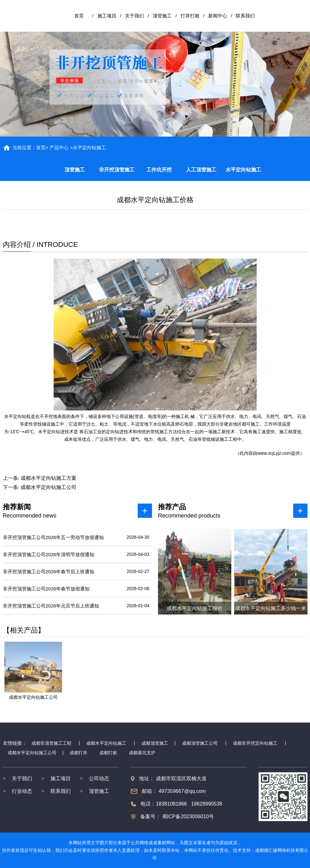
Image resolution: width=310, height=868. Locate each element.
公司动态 (99, 778)
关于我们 (135, 16)
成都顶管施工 (155, 743)
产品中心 (59, 148)
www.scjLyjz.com (274, 453)
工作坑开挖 (159, 170)
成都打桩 (108, 753)
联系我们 (245, 16)
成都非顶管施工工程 (51, 743)
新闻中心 (218, 16)
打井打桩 (190, 16)
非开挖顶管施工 (117, 170)
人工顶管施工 (201, 170)
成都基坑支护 (142, 753)
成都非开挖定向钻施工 (255, 743)
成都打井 (78, 753)
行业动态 (22, 791)
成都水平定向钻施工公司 (49, 487)
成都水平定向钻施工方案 (49, 478)
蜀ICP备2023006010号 (187, 817)
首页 (79, 16)
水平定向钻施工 (243, 170)
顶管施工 (162, 16)
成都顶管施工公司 (200, 743)
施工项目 (107, 16)
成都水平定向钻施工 (106, 743)
